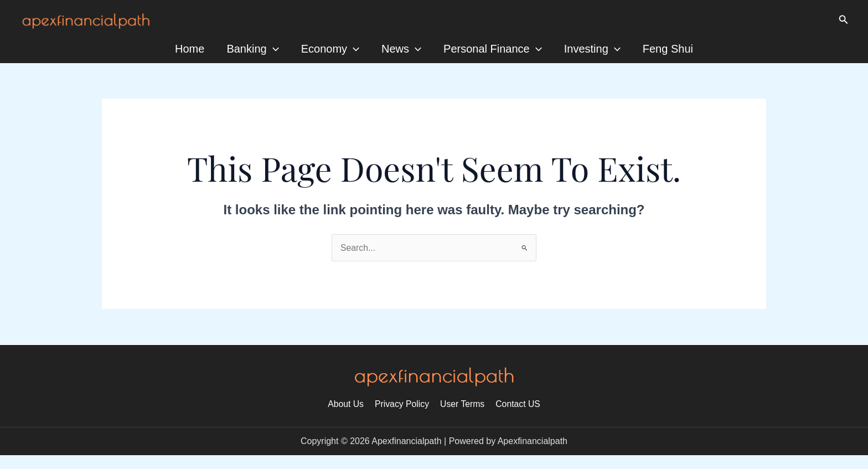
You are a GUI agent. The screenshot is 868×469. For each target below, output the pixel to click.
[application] (273, 49)
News (401, 49)
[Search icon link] (844, 20)
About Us (348, 404)
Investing (592, 49)
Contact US (516, 404)
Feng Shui (668, 49)
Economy (330, 49)
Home (190, 49)
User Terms (462, 404)
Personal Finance (493, 49)
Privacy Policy (402, 404)
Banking (252, 49)
